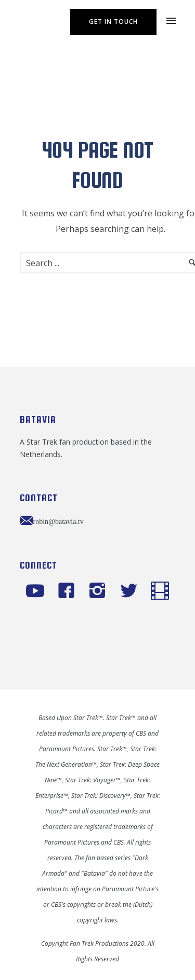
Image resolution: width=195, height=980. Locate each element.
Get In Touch (113, 22)
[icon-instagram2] (100, 591)
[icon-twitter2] (131, 591)
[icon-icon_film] (160, 591)
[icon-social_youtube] (38, 591)
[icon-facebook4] (69, 591)
